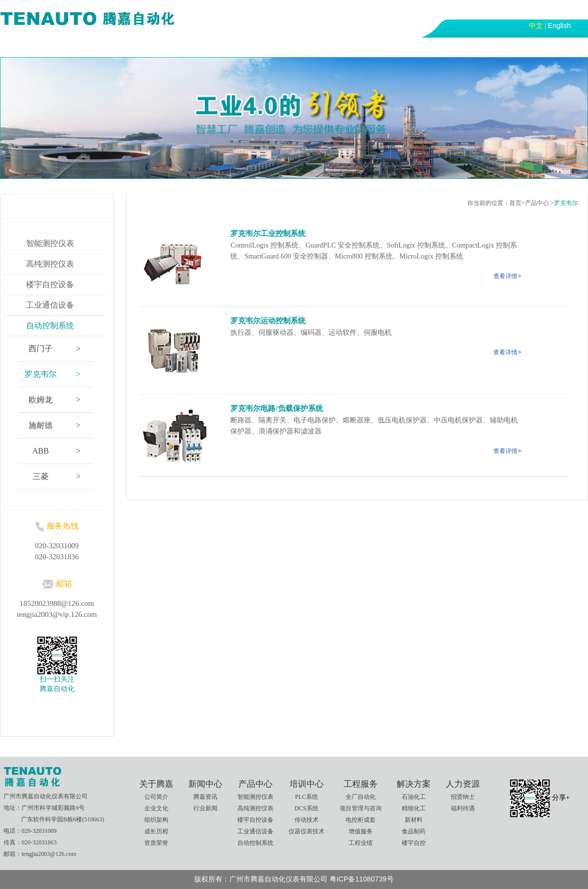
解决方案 (331, 47)
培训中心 (225, 47)
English (559, 26)
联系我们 (437, 47)
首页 (20, 47)
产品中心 (172, 47)
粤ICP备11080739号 (362, 879)
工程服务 (278, 47)
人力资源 (384, 47)
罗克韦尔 (566, 203)
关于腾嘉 (66, 47)
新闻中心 (119, 47)
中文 (536, 26)
